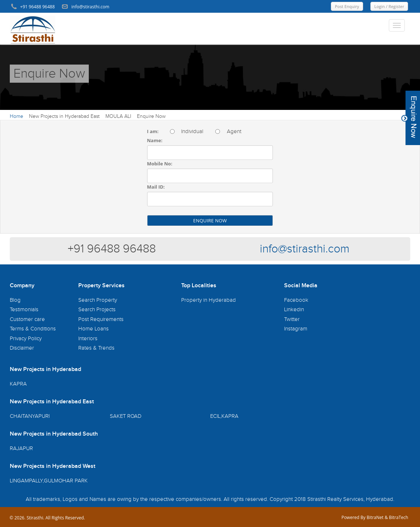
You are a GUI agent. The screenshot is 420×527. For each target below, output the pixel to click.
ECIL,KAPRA (224, 416)
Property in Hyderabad (209, 300)
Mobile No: (160, 164)
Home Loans (93, 329)
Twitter (292, 319)
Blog (15, 300)
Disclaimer (22, 348)
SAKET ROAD (126, 416)
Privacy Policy (26, 339)
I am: (153, 131)
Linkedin (294, 310)
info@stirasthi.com (305, 249)
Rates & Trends (96, 348)
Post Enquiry (347, 6)
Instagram (296, 329)
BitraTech (398, 517)
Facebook (296, 300)
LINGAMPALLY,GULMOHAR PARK (49, 481)
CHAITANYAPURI (30, 416)
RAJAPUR (21, 448)
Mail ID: (156, 187)
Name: (155, 140)
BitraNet (375, 517)
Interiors (88, 339)
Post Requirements (101, 319)
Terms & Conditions (33, 329)
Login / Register (389, 6)
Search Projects (97, 310)
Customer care (27, 319)
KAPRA (18, 384)
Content (411, 118)
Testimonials (24, 310)
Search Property (98, 300)
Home (16, 116)
